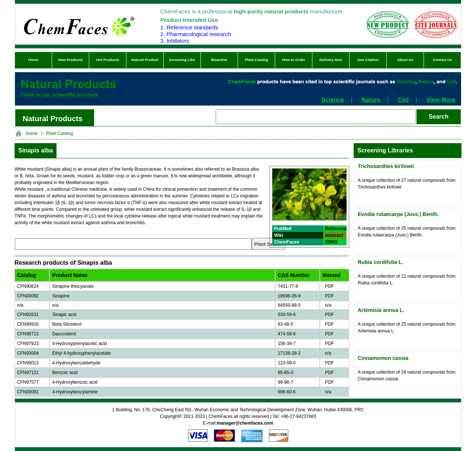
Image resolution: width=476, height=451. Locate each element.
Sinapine (61, 296)
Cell (403, 100)
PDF (328, 286)
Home (33, 60)
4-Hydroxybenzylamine (75, 392)
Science (333, 100)
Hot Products (108, 60)
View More (441, 100)
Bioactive (219, 60)
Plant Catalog (256, 60)
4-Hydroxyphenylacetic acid (79, 344)
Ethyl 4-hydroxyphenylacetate (81, 353)
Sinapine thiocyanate (73, 286)
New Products (70, 60)
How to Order (293, 60)
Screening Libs (182, 60)
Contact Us (443, 60)
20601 (331, 242)
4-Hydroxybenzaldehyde (76, 363)
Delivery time (331, 60)
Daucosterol (64, 334)
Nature (371, 100)
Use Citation (368, 60)
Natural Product (145, 60)
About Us (405, 60)
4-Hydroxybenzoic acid (75, 382)
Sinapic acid (64, 315)
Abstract (334, 235)
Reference (336, 229)
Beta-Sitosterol (67, 324)
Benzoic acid (65, 373)
